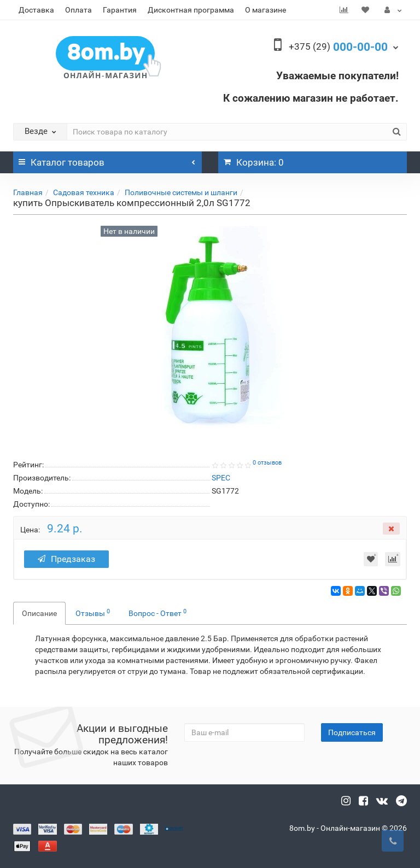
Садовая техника (84, 192)
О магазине (266, 10)
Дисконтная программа (191, 10)
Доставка (36, 10)
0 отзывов (267, 463)
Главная (28, 192)
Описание (39, 613)
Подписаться (352, 732)
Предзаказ (68, 559)
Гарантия (120, 10)
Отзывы (93, 613)
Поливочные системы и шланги (181, 192)
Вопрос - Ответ (157, 613)
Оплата (78, 10)
